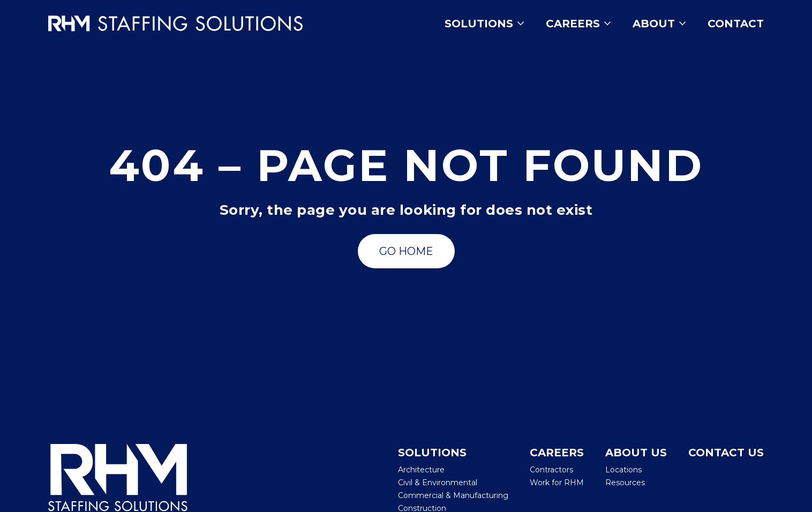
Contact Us (726, 453)
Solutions (484, 24)
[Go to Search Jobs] (406, 251)
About (659, 24)
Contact (736, 24)
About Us (636, 453)
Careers (578, 24)
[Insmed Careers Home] (191, 24)
